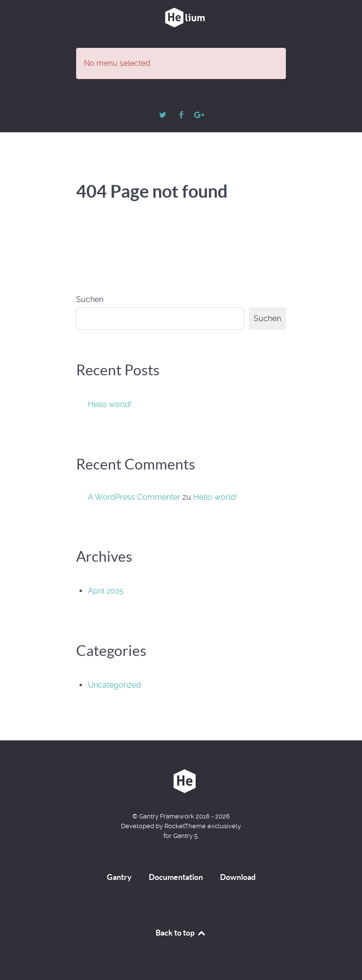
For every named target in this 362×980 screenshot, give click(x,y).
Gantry (119, 877)
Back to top (181, 933)
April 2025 (106, 591)
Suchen (90, 299)
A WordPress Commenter (134, 497)
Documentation (176, 877)
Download (238, 877)
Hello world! (110, 404)
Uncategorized (114, 685)
